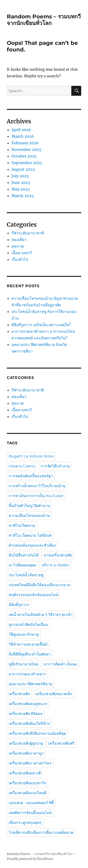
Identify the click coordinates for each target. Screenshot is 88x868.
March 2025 (23, 196)
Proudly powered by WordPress (30, 859)
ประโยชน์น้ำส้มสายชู (26, 575)
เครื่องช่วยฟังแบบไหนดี (28, 793)
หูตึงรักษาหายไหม (24, 664)
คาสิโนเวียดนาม (22, 525)
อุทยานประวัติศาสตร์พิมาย (30, 684)
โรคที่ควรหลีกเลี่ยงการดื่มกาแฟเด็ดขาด (41, 833)
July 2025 (20, 176)
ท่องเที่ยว (19, 240)
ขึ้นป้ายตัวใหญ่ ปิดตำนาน (29, 506)
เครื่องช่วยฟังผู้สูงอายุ (26, 743)
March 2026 (23, 136)
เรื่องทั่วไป (20, 259)
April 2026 (21, 130)
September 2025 (27, 163)
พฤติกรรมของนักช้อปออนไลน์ (33, 595)
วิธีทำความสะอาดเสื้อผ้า (29, 644)
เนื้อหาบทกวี (22, 253)
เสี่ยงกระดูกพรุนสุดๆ (25, 823)
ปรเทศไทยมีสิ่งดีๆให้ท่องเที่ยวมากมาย (39, 585)
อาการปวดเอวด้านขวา (27, 674)
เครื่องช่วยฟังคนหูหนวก (28, 704)
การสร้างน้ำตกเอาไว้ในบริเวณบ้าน (37, 486)
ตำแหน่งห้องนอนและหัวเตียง (32, 545)
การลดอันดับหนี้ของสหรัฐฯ (31, 476)
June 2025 (21, 183)
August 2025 (23, 169)
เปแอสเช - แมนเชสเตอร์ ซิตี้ (31, 803)
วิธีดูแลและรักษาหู (24, 634)
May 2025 (21, 189)
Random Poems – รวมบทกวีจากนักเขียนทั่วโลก (44, 20)
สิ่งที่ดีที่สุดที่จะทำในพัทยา (30, 654)
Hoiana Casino (22, 466)
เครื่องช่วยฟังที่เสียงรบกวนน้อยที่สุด (37, 733)
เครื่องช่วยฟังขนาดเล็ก (54, 694)
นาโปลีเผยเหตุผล (22, 565)
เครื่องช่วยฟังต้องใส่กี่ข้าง (29, 724)
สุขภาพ (18, 246)
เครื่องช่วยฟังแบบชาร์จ (27, 783)
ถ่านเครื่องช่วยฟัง (58, 555)
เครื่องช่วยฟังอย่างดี (25, 773)
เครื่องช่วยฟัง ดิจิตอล (26, 714)
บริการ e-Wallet (55, 565)
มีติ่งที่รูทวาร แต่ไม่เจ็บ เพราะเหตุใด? (41, 325)
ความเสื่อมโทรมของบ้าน (29, 516)
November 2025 (26, 150)
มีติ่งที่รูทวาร (19, 605)
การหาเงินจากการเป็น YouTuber (36, 496)
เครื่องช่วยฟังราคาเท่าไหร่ (30, 763)
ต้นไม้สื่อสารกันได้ (24, 555)
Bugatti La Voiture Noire (31, 456)
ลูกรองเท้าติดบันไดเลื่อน (28, 625)
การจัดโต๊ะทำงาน (55, 466)
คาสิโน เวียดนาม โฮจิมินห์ (30, 535)
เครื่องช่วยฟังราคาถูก (26, 753)
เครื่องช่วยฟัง (19, 694)
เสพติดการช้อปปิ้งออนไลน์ (30, 813)
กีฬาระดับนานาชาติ (28, 233)
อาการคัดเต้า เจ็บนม (61, 664)
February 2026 (25, 143)
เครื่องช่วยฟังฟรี (61, 743)
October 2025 (24, 156)
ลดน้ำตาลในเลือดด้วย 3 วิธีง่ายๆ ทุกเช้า (41, 615)
